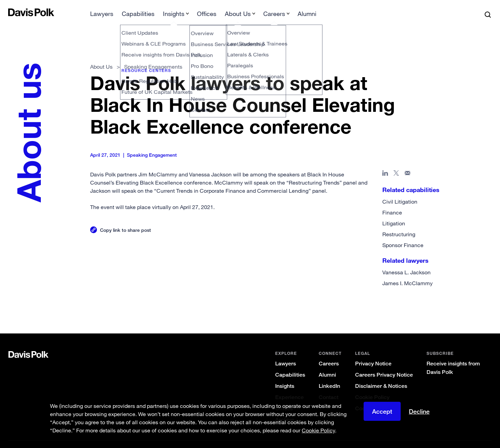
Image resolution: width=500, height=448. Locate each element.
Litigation (394, 212)
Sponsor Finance (403, 234)
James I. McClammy (407, 272)
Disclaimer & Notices (381, 375)
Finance (392, 202)
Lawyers (286, 353)
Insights (285, 375)
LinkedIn (329, 375)
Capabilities (290, 364)
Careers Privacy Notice (384, 364)
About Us (101, 56)
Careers (329, 353)
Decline (419, 411)
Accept (382, 411)
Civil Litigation (400, 191)
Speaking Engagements (153, 56)
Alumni (327, 364)
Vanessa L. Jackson (406, 261)
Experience (289, 386)
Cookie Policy (372, 386)
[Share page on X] (396, 163)
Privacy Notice (373, 353)
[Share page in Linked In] (385, 163)
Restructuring (399, 223)
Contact (329, 386)
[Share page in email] (408, 163)
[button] (13, 12)
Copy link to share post (126, 219)
